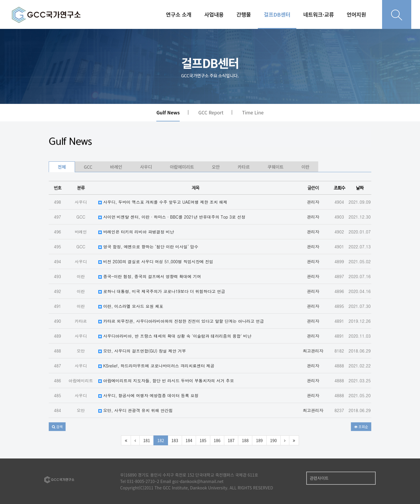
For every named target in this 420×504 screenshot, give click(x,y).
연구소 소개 (179, 14)
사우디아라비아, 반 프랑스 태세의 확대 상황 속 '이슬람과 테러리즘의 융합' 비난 (175, 336)
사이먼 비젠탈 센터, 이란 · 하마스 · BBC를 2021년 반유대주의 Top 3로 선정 (172, 217)
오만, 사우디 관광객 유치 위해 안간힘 (135, 410)
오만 (216, 167)
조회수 (339, 188)
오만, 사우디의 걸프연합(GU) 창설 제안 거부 (142, 351)
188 (245, 440)
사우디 (146, 167)
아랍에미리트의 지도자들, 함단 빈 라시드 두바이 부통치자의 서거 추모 (166, 381)
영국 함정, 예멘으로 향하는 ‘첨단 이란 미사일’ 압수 (148, 247)
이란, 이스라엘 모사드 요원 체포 (131, 306)
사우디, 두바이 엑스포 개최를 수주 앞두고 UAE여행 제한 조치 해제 (163, 202)
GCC (88, 167)
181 (147, 440)
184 (189, 440)
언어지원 (356, 14)
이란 (305, 167)
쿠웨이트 (275, 167)
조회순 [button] (361, 427)
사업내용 (214, 14)
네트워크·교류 (319, 14)
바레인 (116, 167)
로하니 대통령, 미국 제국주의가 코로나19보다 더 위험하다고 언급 (162, 291)
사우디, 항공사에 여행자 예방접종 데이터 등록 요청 (148, 395)
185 (203, 440)
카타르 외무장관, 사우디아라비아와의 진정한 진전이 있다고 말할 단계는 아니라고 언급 (181, 321)
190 (273, 440)
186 (217, 440)
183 (175, 440)
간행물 (244, 14)
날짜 (360, 188)
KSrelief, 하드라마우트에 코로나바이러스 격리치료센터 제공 (156, 366)
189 (259, 440)
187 (231, 440)
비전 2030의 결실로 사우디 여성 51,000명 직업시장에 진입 (156, 261)
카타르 (244, 167)
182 (161, 440)
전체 (62, 167)
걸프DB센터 (277, 14)
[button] (57, 427)
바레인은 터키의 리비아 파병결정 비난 (136, 232)
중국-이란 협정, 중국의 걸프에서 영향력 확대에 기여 (150, 276)
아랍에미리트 (182, 167)
